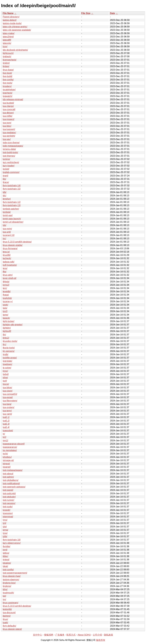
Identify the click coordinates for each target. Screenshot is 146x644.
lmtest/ (6, 560)
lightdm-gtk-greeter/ (13, 325)
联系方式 (71, 635)
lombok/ (7, 212)
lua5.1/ (6, 417)
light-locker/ (9, 321)
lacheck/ (7, 258)
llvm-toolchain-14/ (12, 186)
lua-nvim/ (7, 229)
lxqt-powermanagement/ (15, 573)
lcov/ (5, 46)
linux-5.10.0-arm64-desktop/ (17, 606)
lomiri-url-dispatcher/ (13, 222)
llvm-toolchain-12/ (12, 202)
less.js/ (6, 252)
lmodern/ (7, 86)
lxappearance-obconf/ (14, 444)
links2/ (6, 338)
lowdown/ (7, 364)
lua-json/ (7, 123)
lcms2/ (6, 285)
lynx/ (5, 520)
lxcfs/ (5, 454)
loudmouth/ (8, 593)
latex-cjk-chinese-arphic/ (15, 27)
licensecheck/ (10, 60)
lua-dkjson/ (8, 113)
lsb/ (4, 225)
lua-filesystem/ (10, 401)
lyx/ (4, 599)
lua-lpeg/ (7, 404)
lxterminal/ (8, 517)
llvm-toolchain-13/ (12, 205)
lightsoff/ (7, 331)
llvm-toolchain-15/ (12, 189)
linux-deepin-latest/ (12, 629)
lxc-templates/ (10, 450)
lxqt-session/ (9, 503)
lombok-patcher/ (11, 209)
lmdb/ (5, 354)
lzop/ (5, 533)
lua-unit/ (7, 232)
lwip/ (5, 308)
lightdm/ (7, 328)
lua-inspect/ (9, 119)
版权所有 (101, 640)
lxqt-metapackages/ (13, 470)
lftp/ (5, 272)
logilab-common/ (11, 172)
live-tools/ (8, 83)
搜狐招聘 (49, 635)
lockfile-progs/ (10, 358)
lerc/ (5, 288)
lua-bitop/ (7, 388)
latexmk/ (7, 43)
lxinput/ (6, 464)
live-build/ (8, 76)
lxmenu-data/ (9, 149)
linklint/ (6, 63)
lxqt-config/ (8, 570)
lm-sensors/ (9, 351)
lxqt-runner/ (8, 500)
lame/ (5, 315)
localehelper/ (9, 90)
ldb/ (5, 192)
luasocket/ (8, 430)
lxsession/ (8, 513)
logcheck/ (8, 93)
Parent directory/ (11, 17)
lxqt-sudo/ (8, 507)
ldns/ (5, 589)
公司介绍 (97, 635)
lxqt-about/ (8, 474)
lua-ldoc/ (7, 126)
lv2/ (4, 437)
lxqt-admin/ (8, 477)
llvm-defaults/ (9, 626)
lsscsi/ (6, 384)
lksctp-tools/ (9, 348)
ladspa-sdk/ (9, 262)
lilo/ (4, 179)
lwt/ (4, 596)
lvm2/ (5, 440)
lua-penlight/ (9, 136)
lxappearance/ (10, 447)
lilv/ (4, 335)
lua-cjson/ (8, 391)
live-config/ (8, 80)
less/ (5, 268)
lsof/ (5, 381)
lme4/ (5, 176)
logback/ (7, 56)
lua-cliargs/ (8, 106)
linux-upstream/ (10, 603)
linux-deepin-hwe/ (12, 576)
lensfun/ (7, 199)
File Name (8, 13)
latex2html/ (8, 37)
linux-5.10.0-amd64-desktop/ (17, 242)
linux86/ (7, 255)
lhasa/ (6, 295)
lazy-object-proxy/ (12, 543)
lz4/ (4, 523)
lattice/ (6, 553)
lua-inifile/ (8, 116)
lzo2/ (5, 311)
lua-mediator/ (9, 133)
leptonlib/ (7, 609)
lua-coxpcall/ (9, 109)
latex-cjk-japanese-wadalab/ (17, 30)
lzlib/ (5, 536)
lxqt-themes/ (9, 156)
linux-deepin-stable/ (13, 245)
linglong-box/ (9, 583)
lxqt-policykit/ (9, 493)
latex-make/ (9, 33)
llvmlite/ (6, 546)
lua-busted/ (8, 103)
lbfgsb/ (6, 282)
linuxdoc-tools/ (10, 341)
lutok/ (5, 305)
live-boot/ (7, 73)
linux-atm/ (8, 275)
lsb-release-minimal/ (13, 99)
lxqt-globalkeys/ (11, 480)
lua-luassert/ (9, 129)
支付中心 (37, 635)
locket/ (6, 169)
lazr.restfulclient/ (11, 162)
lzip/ (5, 527)
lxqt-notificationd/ (11, 483)
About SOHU (84, 635)
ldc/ (4, 196)
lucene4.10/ (9, 235)
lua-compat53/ (10, 394)
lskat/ (5, 566)
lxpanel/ (7, 467)
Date (112, 13)
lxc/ (4, 238)
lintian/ (6, 66)
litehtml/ (7, 616)
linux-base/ (8, 70)
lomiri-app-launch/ (12, 219)
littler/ (5, 556)
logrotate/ (7, 361)
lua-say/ (7, 139)
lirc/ (4, 344)
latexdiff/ (7, 40)
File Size (86, 13)
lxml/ (5, 550)
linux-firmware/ (10, 248)
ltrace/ (6, 182)
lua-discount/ (9, 613)
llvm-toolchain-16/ (12, 540)
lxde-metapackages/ (13, 146)
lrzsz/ (5, 371)
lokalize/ (7, 563)
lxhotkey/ (7, 457)
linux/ (5, 619)
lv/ (4, 434)
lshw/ (5, 378)
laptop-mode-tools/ (12, 23)
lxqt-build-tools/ (10, 152)
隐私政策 (109, 635)
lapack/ (6, 318)
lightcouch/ (8, 53)
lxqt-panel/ (8, 490)
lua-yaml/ (7, 414)
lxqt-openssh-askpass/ (14, 487)
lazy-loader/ (9, 166)
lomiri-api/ (8, 215)
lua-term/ (7, 411)
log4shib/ (7, 298)
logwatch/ (8, 96)
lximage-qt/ (8, 460)
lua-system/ (9, 407)
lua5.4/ (6, 427)
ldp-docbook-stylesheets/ (15, 50)
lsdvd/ (6, 374)
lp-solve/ (7, 368)
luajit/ (5, 623)
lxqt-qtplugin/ (9, 497)
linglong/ (7, 586)
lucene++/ (8, 301)
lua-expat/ (8, 397)
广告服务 (60, 635)
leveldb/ (7, 291)
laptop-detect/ (10, 20)
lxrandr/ (6, 510)
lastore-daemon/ (11, 580)
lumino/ (6, 159)
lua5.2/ (6, 421)
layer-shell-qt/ (10, 278)
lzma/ (5, 530)
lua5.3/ (6, 424)
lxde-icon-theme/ (11, 143)
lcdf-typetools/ (10, 265)
